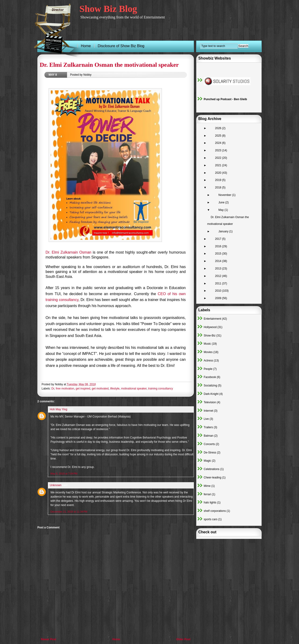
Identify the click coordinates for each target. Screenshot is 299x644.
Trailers (208, 427)
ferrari (207, 494)
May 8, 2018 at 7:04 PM (64, 474)
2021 (219, 165)
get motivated (100, 389)
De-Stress (210, 453)
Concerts (209, 444)
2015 (219, 254)
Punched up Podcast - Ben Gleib (225, 99)
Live (206, 419)
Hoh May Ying (59, 409)
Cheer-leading (212, 478)
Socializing (210, 386)
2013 (219, 269)
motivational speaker (134, 389)
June (222, 202)
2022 (219, 158)
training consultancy (160, 389)
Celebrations (212, 469)
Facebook (210, 377)
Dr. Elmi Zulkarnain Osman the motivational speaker (109, 65)
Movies (208, 352)
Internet (208, 411)
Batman (208, 436)
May (221, 210)
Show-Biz (210, 336)
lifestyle (115, 389)
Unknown (56, 485)
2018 (219, 188)
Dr (53, 389)
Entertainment (212, 319)
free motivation (65, 389)
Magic (207, 461)
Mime (207, 486)
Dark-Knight (211, 394)
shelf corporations (215, 511)
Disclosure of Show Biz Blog (121, 46)
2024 (219, 143)
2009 (219, 298)
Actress (208, 361)
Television (210, 402)
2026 (219, 128)
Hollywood (210, 327)
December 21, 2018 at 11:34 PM (69, 512)
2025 (219, 136)
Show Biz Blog (108, 9)
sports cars (211, 519)
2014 (219, 261)
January (224, 231)
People (208, 369)
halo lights (210, 502)
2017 (219, 239)
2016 (219, 246)
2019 (219, 180)
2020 (219, 173)
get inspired (83, 389)
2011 (219, 283)
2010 (219, 291)
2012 (219, 276)
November (225, 195)
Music (207, 344)
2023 (219, 150)
